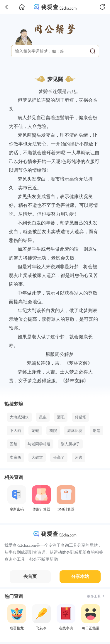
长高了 (59, 457)
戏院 (53, 431)
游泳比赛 (75, 431)
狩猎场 (81, 417)
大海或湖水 (19, 417)
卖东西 (15, 457)
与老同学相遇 (39, 444)
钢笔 (97, 431)
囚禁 (13, 444)
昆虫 (43, 417)
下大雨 (15, 431)
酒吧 (61, 417)
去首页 (30, 577)
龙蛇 (35, 431)
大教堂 (37, 457)
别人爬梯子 (70, 444)
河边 (79, 457)
